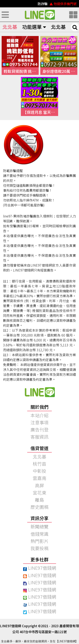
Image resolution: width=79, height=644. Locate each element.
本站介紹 (39, 415)
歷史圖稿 (39, 507)
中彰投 (39, 471)
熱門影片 (39, 541)
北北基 (10, 27)
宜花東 (39, 492)
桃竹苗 (39, 464)
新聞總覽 (39, 526)
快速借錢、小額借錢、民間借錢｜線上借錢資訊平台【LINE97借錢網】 (39, 15)
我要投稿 (39, 548)
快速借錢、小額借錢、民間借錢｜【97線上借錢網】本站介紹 (39, 392)
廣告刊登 (39, 429)
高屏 (39, 485)
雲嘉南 (39, 478)
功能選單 (34, 27)
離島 (39, 500)
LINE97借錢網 (40, 568)
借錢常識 (39, 534)
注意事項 (39, 422)
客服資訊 (39, 437)
